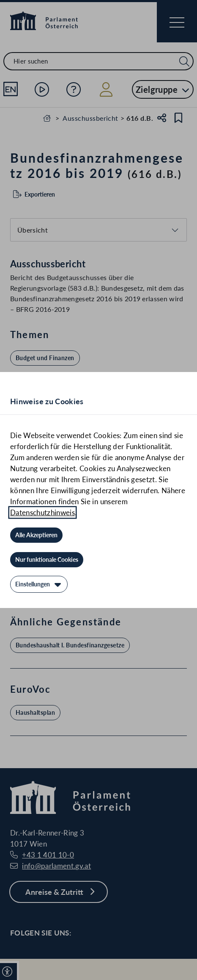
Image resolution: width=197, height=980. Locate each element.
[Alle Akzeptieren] (36, 535)
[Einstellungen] (39, 584)
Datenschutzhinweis (42, 512)
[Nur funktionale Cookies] (47, 560)
